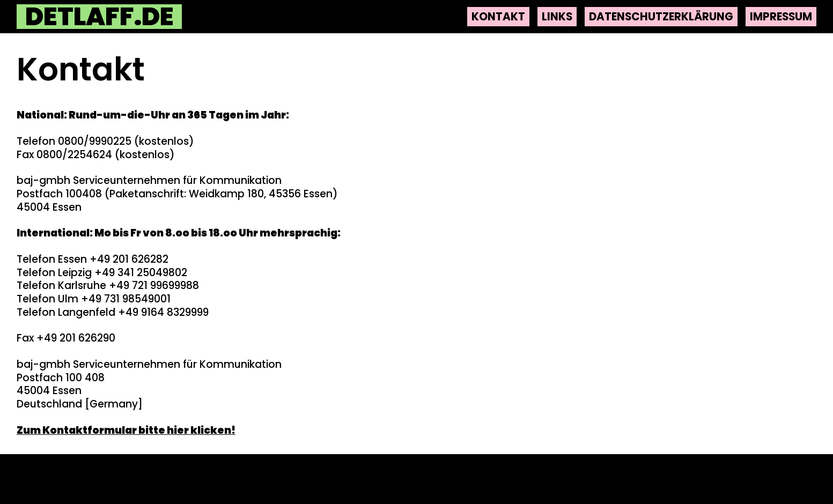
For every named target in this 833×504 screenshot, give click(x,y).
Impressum (781, 17)
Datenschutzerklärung (661, 17)
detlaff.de (99, 17)
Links (557, 17)
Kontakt (498, 17)
